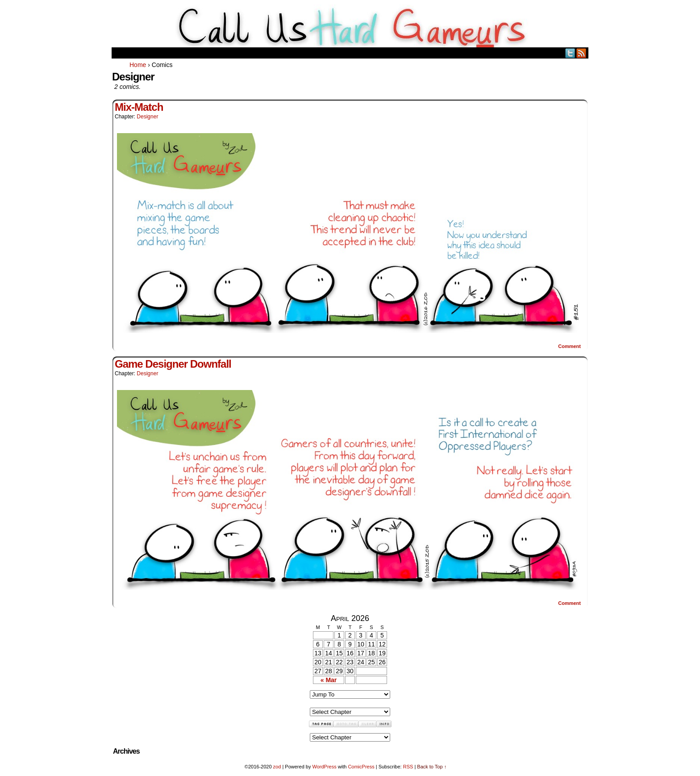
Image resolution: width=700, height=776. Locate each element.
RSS (581, 53)
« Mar (329, 680)
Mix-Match (139, 107)
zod (277, 767)
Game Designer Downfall (173, 364)
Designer (147, 117)
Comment (569, 346)
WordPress (324, 767)
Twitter (570, 53)
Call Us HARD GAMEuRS (350, 26)
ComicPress (361, 767)
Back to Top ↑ (432, 767)
